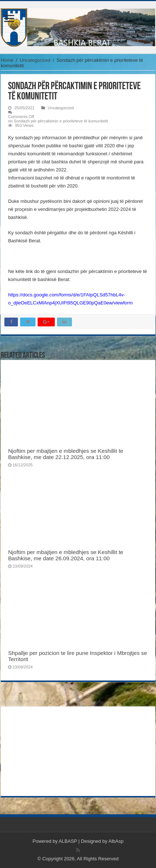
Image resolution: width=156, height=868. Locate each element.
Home (7, 60)
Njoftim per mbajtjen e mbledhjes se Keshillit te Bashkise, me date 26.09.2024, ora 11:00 (66, 555)
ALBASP (68, 841)
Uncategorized (35, 60)
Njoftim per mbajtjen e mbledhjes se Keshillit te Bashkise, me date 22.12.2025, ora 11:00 (66, 454)
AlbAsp (116, 841)
